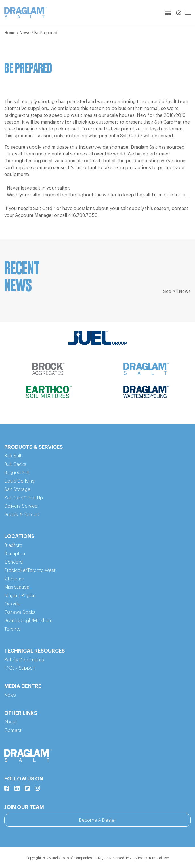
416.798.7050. (83, 215)
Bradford (13, 545)
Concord (13, 562)
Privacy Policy (136, 858)
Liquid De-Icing (19, 481)
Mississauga (17, 587)
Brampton (15, 554)
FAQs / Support (20, 668)
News (25, 33)
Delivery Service (21, 506)
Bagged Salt (17, 473)
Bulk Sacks (15, 464)
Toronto (12, 629)
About (11, 722)
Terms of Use (159, 858)
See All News (177, 292)
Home (10, 33)
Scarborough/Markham (28, 621)
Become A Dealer (97, 820)
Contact (13, 730)
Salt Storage (17, 489)
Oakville (12, 604)
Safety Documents (24, 660)
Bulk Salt (13, 456)
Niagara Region (20, 596)
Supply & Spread (22, 515)
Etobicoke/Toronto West (30, 570)
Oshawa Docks (20, 612)
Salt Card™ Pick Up (24, 498)
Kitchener (14, 579)
